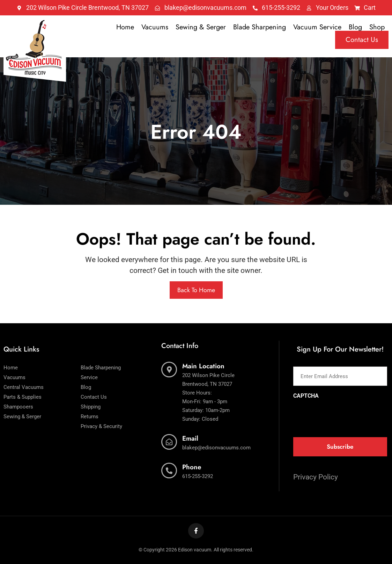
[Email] (169, 442)
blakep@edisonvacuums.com (216, 448)
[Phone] (169, 471)
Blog (355, 27)
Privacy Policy (316, 477)
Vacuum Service (317, 27)
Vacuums (155, 27)
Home (125, 27)
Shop (377, 27)
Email (190, 438)
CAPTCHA (306, 396)
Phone (192, 467)
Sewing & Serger (201, 27)
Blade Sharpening (260, 27)
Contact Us (362, 40)
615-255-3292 (198, 476)
